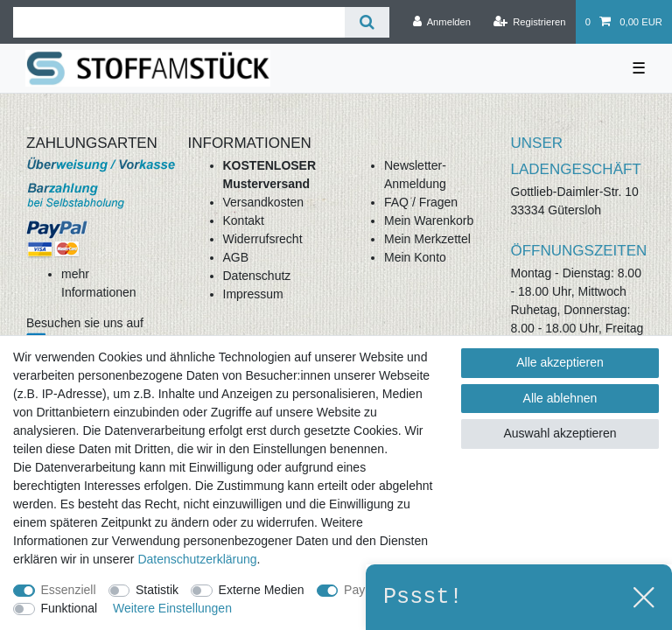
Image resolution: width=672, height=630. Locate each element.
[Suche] (367, 22)
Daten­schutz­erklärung (197, 559)
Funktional (70, 608)
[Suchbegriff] (179, 22)
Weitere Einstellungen (172, 608)
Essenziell (69, 590)
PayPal (363, 590)
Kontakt (244, 220)
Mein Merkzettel (427, 239)
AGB (236, 257)
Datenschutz (257, 276)
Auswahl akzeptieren (560, 433)
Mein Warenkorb (429, 220)
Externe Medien (262, 590)
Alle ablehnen (560, 398)
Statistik (157, 590)
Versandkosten (264, 202)
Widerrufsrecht (263, 239)
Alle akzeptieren (560, 362)
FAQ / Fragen (421, 202)
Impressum (253, 294)
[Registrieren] (529, 22)
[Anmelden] (441, 22)
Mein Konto (415, 257)
